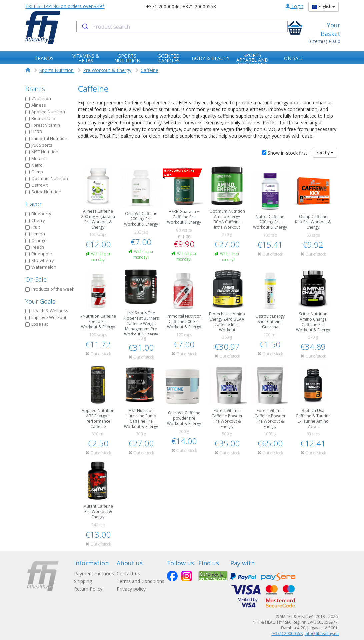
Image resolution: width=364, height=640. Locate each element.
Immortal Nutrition (46, 138)
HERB (34, 132)
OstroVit (36, 185)
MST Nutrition (42, 152)
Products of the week (50, 289)
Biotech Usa (40, 118)
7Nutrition (38, 98)
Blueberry (38, 214)
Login (294, 6)
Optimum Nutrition (47, 178)
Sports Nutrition (56, 70)
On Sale (36, 279)
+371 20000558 (199, 6)
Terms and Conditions (140, 581)
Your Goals (40, 301)
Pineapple (39, 254)
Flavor (33, 204)
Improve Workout (46, 317)
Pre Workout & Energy (107, 70)
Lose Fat (37, 324)
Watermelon (41, 267)
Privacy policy (131, 589)
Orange (36, 240)
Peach (35, 247)
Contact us (128, 573)
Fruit (33, 227)
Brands (35, 89)
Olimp (34, 172)
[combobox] (182, 27)
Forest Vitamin (43, 125)
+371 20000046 (163, 6)
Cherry (35, 220)
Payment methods (94, 573)
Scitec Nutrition (43, 192)
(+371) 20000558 (287, 633)
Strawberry (40, 260)
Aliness (36, 105)
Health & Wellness (47, 311)
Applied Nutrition (45, 112)
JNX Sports (39, 145)
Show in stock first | (287, 153)
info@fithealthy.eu (322, 633)
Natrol (34, 165)
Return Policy (88, 589)
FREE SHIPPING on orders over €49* (65, 6)
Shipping (83, 581)
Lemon (35, 234)
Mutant (35, 158)
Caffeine (149, 70)
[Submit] (84, 27)
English (323, 6)
